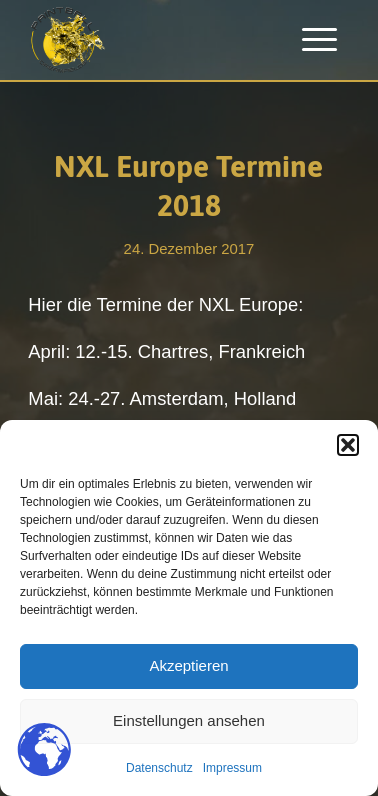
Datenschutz (159, 768)
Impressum (232, 768)
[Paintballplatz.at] (156, 40)
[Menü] (319, 40)
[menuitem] (319, 40)
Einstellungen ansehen (189, 720)
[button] (348, 445)
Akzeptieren (188, 665)
